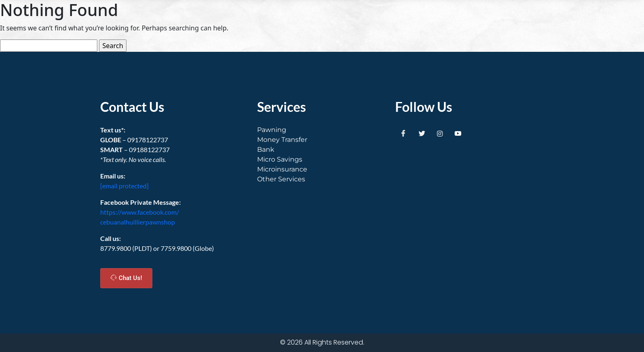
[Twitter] (422, 133)
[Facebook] (403, 133)
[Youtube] (458, 133)
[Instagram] (440, 133)
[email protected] (124, 186)
